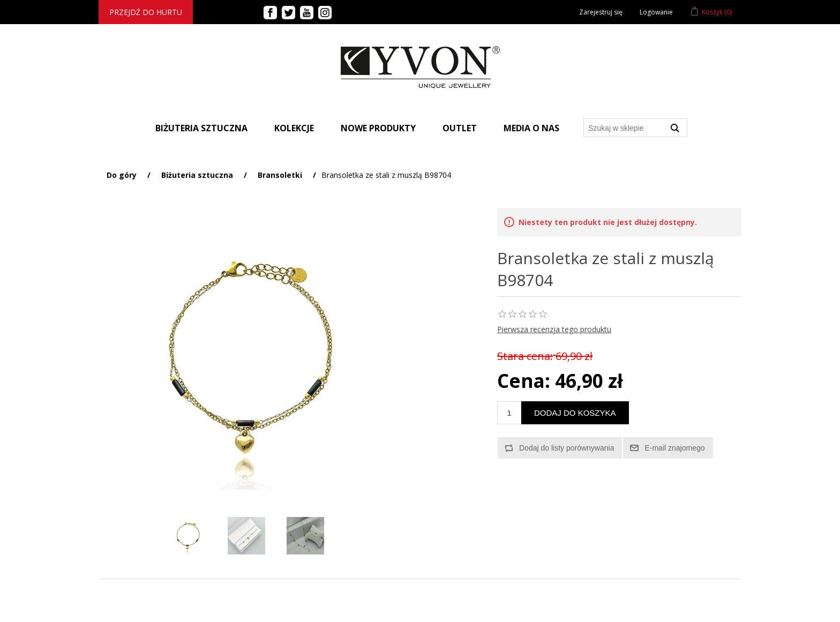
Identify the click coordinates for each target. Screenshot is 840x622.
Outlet (460, 128)
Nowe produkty (378, 128)
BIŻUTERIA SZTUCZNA (201, 128)
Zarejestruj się (601, 12)
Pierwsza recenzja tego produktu (554, 329)
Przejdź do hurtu (146, 12)
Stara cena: (525, 356)
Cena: (524, 381)
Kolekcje (294, 128)
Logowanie (656, 12)
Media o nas (531, 128)
